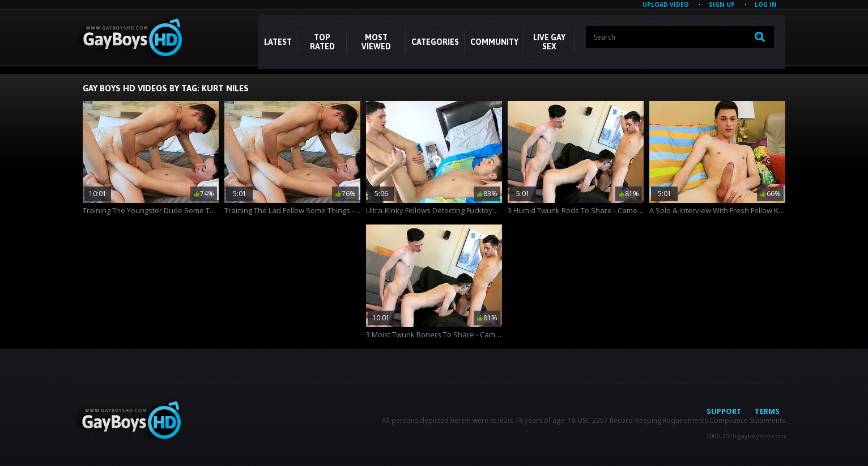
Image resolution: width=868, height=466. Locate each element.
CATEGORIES (435, 42)
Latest (278, 42)
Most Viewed (376, 42)
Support (724, 411)
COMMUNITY (494, 42)
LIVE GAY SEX (549, 42)
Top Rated (322, 42)
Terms (767, 411)
